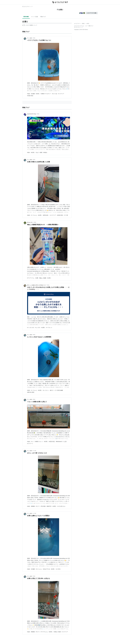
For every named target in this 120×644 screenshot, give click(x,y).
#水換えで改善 (57, 632)
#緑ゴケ (52, 390)
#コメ (32, 442)
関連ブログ (43, 17)
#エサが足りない (61, 506)
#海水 (29, 152)
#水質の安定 (30, 96)
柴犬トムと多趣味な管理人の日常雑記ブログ (37, 285)
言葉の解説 (26, 17)
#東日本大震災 (31, 392)
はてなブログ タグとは (79, 26)
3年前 (35, 222)
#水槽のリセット (39, 442)
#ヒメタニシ (46, 390)
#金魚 (29, 94)
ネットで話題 (35, 17)
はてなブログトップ (78, 27)
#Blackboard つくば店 (61, 442)
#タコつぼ (55, 94)
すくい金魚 (30, 38)
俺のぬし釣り (30, 222)
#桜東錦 (33, 506)
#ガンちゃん (39, 569)
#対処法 (45, 152)
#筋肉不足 (49, 506)
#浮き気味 (43, 506)
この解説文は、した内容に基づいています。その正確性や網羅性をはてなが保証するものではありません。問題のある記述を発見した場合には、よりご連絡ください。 (30, 25)
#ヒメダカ (38, 328)
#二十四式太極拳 (59, 390)
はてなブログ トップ (27, 7)
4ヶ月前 (34, 451)
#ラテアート (30, 444)
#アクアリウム (31, 278)
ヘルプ (86, 26)
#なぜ (37, 152)
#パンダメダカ (31, 328)
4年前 (34, 399)
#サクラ (38, 506)
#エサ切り (58, 569)
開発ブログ (91, 26)
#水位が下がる (46, 569)
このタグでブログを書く (92, 13)
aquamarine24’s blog (32, 114)
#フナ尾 (66, 215)
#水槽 (37, 278)
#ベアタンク (49, 328)
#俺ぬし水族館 (43, 278)
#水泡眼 (33, 94)
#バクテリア (61, 94)
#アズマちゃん (44, 632)
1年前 (34, 38)
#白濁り (38, 94)
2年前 (38, 114)
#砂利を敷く (46, 215)
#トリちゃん (34, 215)
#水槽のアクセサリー (46, 94)
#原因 (41, 152)
